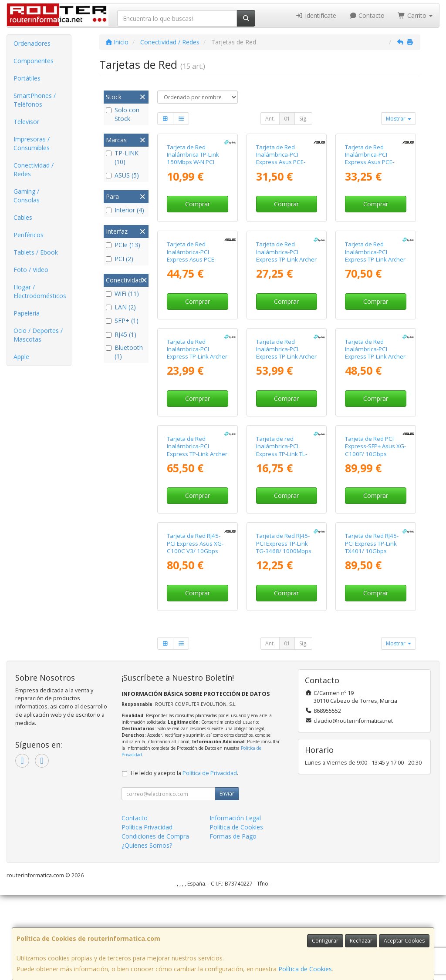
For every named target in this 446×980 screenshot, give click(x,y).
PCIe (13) (123, 245)
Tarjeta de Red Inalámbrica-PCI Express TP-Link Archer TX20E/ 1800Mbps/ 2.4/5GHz (197, 357)
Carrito (415, 15)
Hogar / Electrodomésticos (40, 291)
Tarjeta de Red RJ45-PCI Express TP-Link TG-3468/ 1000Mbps (284, 543)
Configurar (325, 941)
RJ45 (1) (121, 334)
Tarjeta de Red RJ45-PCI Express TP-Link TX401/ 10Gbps (372, 543)
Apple (21, 357)
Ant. (270, 119)
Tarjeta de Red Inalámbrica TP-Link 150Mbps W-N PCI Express (193, 158)
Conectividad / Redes (34, 169)
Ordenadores (32, 43)
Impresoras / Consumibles (32, 143)
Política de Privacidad (210, 773)
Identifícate (316, 15)
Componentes (34, 61)
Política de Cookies (305, 969)
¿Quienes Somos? (147, 845)
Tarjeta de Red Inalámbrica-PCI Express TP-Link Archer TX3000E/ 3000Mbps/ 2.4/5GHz (286, 357)
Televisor (26, 122)
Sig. (303, 119)
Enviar (227, 794)
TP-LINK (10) (122, 157)
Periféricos (29, 235)
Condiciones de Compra (155, 836)
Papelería (27, 313)
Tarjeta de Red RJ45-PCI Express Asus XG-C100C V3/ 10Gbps (195, 543)
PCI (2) (120, 259)
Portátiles (27, 78)
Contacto (367, 15)
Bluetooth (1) (124, 352)
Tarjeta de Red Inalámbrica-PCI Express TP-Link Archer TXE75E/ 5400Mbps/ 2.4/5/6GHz (197, 454)
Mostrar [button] (399, 119)
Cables (23, 217)
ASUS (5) (122, 175)
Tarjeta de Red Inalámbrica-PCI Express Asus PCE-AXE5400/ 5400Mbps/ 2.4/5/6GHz (374, 162)
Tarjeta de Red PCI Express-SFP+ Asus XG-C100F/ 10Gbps (375, 446)
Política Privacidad (147, 827)
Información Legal (235, 818)
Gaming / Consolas (27, 196)
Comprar (198, 204)
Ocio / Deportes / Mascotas (38, 335)
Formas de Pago (233, 836)
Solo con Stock (123, 114)
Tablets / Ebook (36, 252)
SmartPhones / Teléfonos (35, 100)
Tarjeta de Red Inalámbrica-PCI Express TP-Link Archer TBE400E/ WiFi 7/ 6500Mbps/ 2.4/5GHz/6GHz (375, 263)
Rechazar (361, 941)
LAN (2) (121, 307)
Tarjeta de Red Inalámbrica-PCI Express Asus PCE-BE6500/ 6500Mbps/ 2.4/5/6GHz (194, 259)
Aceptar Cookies (404, 941)
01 (287, 119)
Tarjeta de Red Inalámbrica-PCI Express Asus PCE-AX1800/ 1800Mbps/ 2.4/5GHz (284, 162)
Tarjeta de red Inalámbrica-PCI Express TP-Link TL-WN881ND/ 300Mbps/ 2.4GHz (285, 454)
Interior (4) (125, 210)
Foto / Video (31, 270)
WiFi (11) (122, 294)
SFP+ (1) (122, 321)
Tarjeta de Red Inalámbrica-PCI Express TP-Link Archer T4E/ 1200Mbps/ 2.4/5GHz (286, 259)
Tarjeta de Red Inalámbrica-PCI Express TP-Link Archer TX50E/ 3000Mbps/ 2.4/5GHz (375, 357)
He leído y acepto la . (184, 773)
